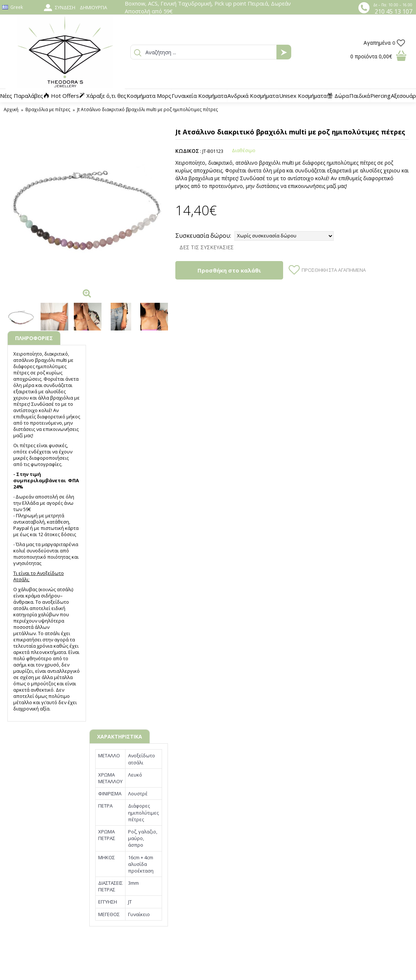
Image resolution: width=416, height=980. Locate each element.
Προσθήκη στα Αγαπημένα (334, 270)
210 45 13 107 (393, 11)
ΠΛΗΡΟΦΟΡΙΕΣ (34, 338)
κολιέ (45, 410)
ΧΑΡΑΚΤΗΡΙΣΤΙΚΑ (120, 736)
